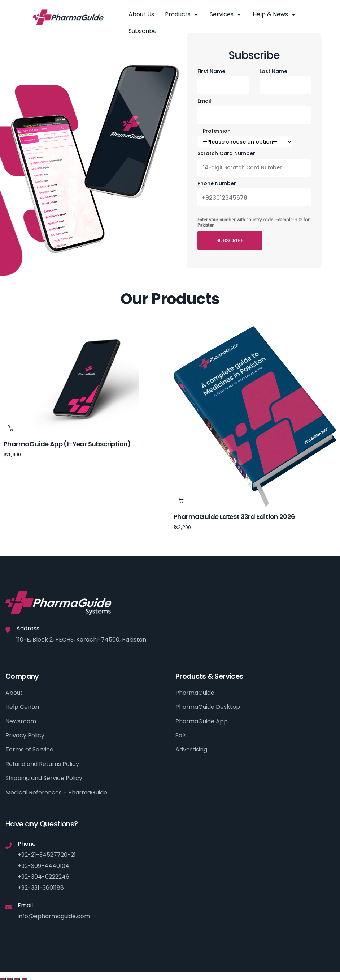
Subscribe (143, 31)
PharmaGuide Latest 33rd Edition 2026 (234, 517)
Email (204, 101)
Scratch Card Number (226, 153)
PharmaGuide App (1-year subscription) (67, 444)
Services (226, 14)
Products (182, 14)
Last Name (273, 71)
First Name (211, 71)
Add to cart (10, 428)
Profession (217, 131)
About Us (141, 14)
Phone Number (217, 183)
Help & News (274, 14)
